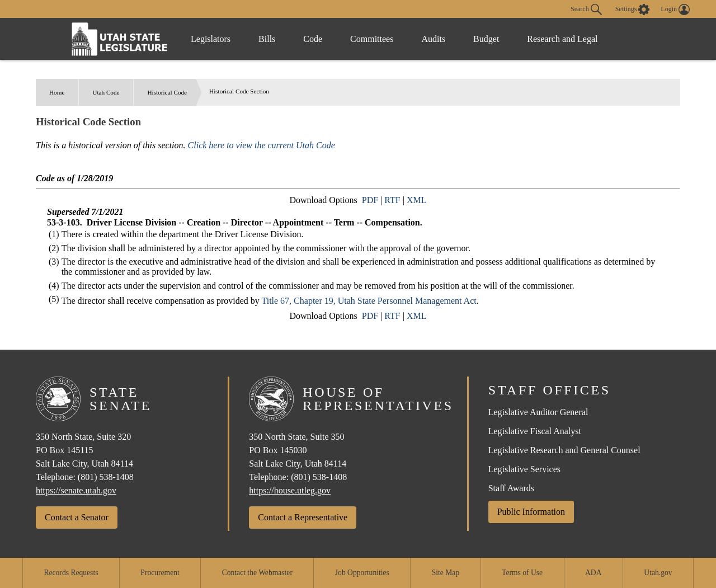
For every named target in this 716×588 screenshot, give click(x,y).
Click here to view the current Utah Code (262, 145)
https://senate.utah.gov (76, 490)
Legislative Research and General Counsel (564, 450)
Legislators (211, 39)
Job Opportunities (362, 573)
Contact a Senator (77, 517)
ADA (593, 573)
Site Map (446, 573)
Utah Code (106, 92)
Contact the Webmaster (257, 573)
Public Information (531, 512)
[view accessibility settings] (633, 10)
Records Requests (71, 573)
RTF (392, 200)
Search (586, 10)
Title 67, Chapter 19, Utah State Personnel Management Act (369, 301)
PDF (370, 200)
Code (313, 39)
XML (417, 200)
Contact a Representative (303, 517)
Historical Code (168, 92)
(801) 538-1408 (106, 477)
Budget (486, 39)
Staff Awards (511, 488)
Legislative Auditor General (538, 412)
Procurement (160, 573)
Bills (267, 39)
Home (57, 92)
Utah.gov (658, 573)
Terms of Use (522, 573)
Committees (372, 39)
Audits (433, 39)
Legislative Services (524, 469)
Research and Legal (562, 39)
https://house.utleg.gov (290, 490)
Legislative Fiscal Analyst (535, 431)
